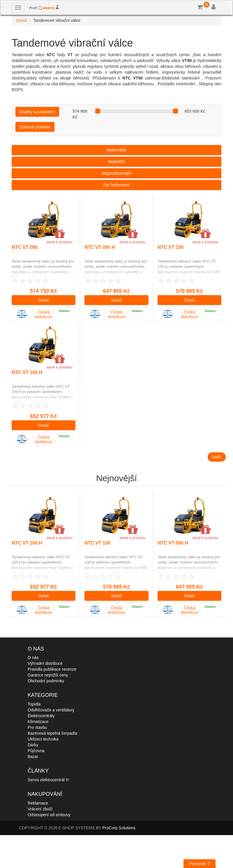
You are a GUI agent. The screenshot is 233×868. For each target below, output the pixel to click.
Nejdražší (116, 162)
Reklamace (38, 803)
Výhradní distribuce (45, 663)
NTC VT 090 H (100, 247)
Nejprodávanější (116, 173)
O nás (33, 658)
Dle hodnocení (116, 185)
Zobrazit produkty (35, 127)
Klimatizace (38, 722)
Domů (21, 20)
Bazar (33, 757)
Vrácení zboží (40, 809)
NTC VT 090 (25, 247)
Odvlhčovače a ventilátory (51, 710)
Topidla (34, 704)
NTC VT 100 (171, 247)
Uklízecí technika (43, 739)
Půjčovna (36, 751)
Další (217, 457)
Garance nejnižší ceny (48, 675)
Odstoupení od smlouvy (49, 815)
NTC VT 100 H (27, 372)
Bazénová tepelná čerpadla (52, 733)
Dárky (33, 745)
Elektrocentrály (41, 716)
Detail (44, 300)
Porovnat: (200, 864)
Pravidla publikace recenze (52, 669)
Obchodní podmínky (46, 681)
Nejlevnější (116, 150)
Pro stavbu (37, 727)
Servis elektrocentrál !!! (48, 780)
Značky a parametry (37, 112)
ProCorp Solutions (119, 828)
